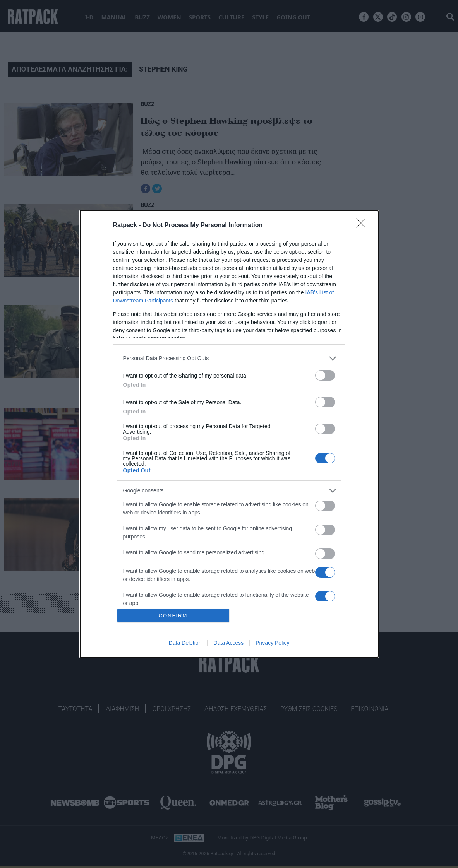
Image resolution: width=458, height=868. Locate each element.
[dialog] (229, 434)
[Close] (363, 226)
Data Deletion (185, 643)
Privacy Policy (272, 643)
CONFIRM (173, 616)
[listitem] (229, 358)
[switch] (325, 375)
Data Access (228, 643)
